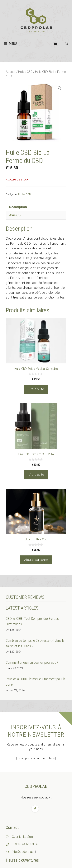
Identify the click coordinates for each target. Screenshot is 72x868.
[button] (67, 44)
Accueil (11, 72)
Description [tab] (18, 207)
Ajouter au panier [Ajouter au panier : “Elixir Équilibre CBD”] (36, 560)
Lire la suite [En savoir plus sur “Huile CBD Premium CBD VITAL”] (36, 475)
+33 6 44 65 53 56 (26, 844)
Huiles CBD (25, 72)
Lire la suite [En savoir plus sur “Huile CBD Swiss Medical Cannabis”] (36, 389)
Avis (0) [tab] (15, 215)
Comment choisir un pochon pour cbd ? (32, 662)
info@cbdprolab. (23, 852)
